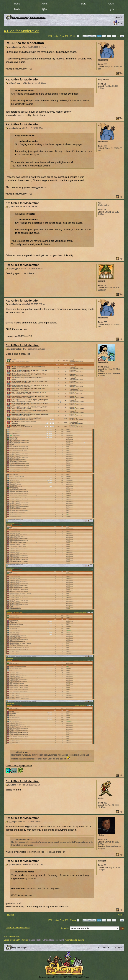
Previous (10, 915)
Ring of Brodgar (19, 948)
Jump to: (65, 928)
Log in (111, 9)
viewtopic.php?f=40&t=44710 (19, 69)
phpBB (52, 977)
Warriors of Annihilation (16, 852)
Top (121, 73)
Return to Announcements (18, 928)
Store (84, 4)
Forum (111, 4)
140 (122, 36)
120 (104, 36)
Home (17, 4)
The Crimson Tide (36, 852)
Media (17, 9)
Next (120, 915)
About (44, 4)
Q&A (44, 9)
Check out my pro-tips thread (19, 766)
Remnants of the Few (56, 852)
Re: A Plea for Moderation (25, 43)
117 (89, 36)
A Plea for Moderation (22, 31)
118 (94, 36)
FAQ (120, 23)
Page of (67, 36)
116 (85, 36)
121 (109, 36)
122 (114, 36)
